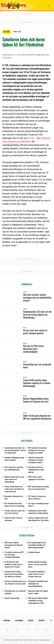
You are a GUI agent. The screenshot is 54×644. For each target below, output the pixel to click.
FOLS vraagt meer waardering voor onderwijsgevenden (14, 468)
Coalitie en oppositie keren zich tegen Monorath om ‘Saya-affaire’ (39, 519)
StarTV (42, 621)
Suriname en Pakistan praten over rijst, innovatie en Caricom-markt (15, 582)
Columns (19, 621)
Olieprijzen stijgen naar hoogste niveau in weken (38, 592)
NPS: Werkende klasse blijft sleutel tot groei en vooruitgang (14, 505)
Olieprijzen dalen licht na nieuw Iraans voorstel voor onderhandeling (14, 479)
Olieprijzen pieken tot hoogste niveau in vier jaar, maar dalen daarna (38, 564)
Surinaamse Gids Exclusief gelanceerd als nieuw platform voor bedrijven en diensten (14, 574)
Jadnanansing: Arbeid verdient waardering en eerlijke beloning (38, 512)
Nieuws (7, 621)
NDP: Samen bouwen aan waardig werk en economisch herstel (38, 488)
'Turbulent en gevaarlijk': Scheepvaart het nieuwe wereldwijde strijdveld (36, 460)
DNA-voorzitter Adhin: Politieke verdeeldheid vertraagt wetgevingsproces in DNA (38, 600)
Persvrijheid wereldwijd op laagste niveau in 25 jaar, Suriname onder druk (37, 574)
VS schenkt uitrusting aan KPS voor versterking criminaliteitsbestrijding (14, 555)
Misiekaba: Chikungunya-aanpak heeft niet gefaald (14, 459)
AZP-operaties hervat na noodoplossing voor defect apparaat (36, 470)
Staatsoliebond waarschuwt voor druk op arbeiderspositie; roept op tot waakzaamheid (15, 450)
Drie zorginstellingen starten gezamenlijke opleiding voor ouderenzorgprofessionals (37, 545)
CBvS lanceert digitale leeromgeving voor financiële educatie (14, 545)
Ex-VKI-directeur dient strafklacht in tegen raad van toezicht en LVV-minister (14, 564)
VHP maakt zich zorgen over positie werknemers (37, 497)
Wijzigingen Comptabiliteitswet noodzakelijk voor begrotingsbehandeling (38, 584)
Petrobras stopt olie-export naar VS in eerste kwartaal (15, 512)
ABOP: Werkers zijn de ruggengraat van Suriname (36, 478)
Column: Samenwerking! (12, 598)
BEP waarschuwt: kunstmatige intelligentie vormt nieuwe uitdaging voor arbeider (38, 450)
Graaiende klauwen (34, 552)
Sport (31, 621)
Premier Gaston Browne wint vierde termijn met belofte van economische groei (14, 489)
